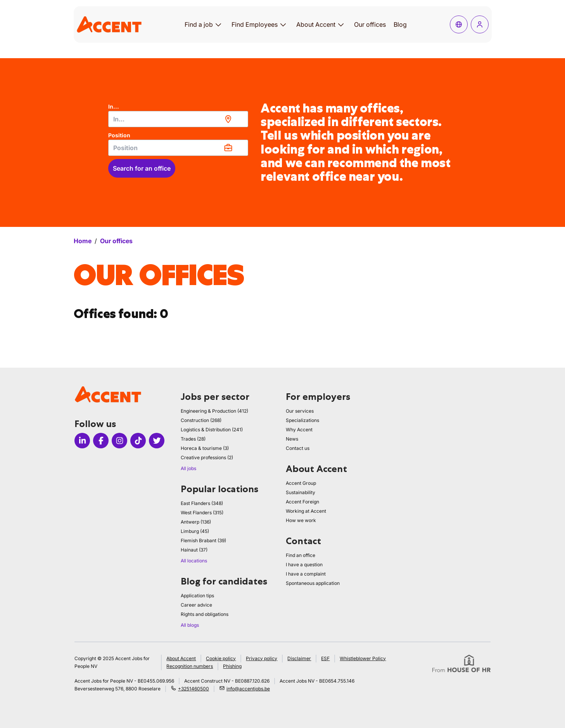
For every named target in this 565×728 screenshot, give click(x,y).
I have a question (304, 565)
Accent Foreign (302, 502)
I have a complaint (306, 574)
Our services (300, 411)
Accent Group (301, 483)
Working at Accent (306, 511)
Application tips (197, 596)
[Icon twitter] (157, 441)
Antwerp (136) (196, 522)
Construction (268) (201, 420)
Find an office (301, 555)
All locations (194, 561)
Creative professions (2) (207, 457)
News (292, 439)
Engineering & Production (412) (214, 411)
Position (119, 135)
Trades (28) (193, 439)
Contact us (298, 448)
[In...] (178, 119)
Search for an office (142, 168)
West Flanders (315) (202, 513)
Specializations (302, 420)
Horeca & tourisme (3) (205, 448)
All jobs (188, 468)
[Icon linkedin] (82, 441)
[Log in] (480, 24)
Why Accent (299, 430)
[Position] (178, 148)
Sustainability (301, 492)
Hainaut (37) (194, 550)
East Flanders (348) (202, 503)
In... (114, 106)
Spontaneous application (313, 583)
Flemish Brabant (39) (203, 540)
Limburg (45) (195, 531)
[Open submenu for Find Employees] (283, 24)
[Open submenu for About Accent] (341, 24)
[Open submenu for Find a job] (218, 24)
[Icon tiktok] (138, 441)
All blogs (190, 625)
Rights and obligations (205, 614)
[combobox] (178, 119)
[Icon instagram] (119, 441)
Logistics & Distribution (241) (212, 430)
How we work (301, 520)
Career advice (196, 605)
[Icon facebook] (101, 441)
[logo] (109, 24)
